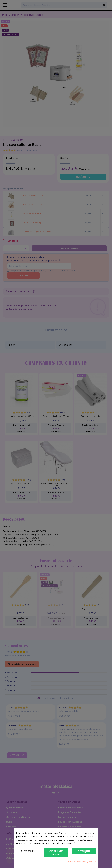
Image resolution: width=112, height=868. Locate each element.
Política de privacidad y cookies (81, 862)
